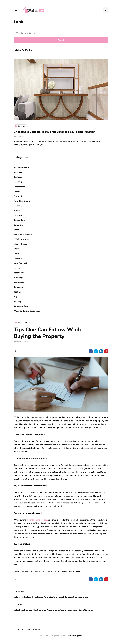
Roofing (17, 292)
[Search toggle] (106, 10)
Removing (18, 287)
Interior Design (20, 244)
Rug (15, 297)
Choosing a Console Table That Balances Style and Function (55, 132)
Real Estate (19, 282)
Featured (18, 196)
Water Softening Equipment (27, 311)
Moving (17, 268)
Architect (18, 172)
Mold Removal (20, 263)
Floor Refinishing (22, 201)
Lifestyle (18, 258)
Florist (17, 211)
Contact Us (18, 629)
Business (18, 177)
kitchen (17, 249)
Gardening (18, 225)
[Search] (61, 33)
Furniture (18, 215)
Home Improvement (23, 234)
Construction (19, 187)
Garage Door (19, 220)
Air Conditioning (21, 168)
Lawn (16, 254)
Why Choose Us (34, 629)
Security (17, 301)
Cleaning (18, 182)
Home (16, 230)
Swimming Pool (21, 306)
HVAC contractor (21, 239)
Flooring (18, 206)
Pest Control (19, 273)
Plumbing (18, 277)
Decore (17, 191)
